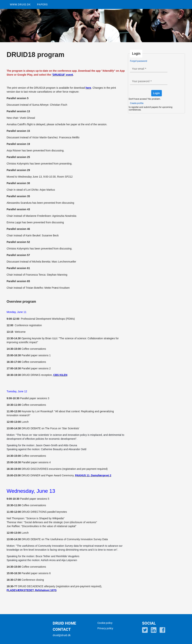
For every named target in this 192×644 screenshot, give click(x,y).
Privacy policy (105, 628)
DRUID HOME (64, 623)
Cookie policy (105, 623)
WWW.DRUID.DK (20, 4)
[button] (157, 93)
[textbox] (149, 69)
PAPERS (42, 4)
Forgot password (139, 61)
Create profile (137, 103)
